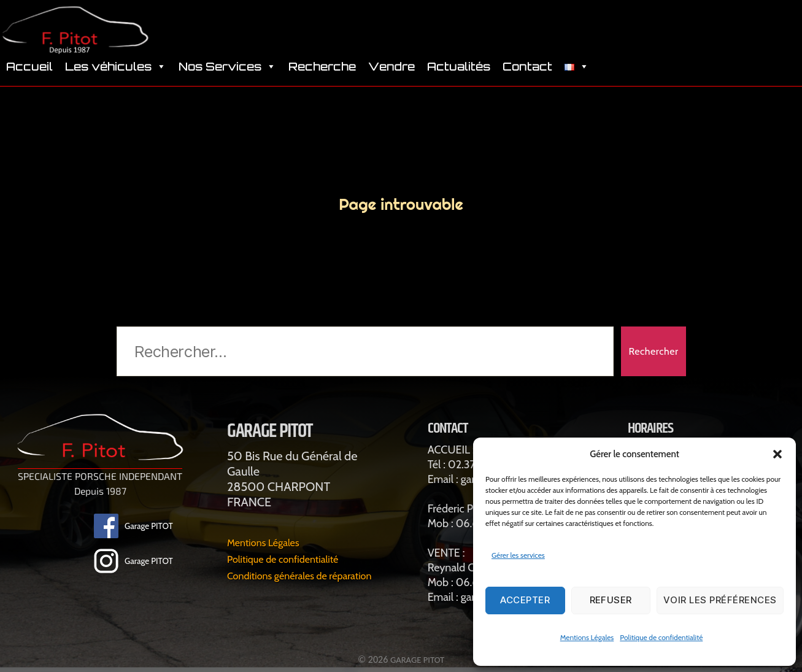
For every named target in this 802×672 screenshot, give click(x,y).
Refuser (611, 600)
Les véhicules (116, 74)
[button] (777, 454)
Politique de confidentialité (661, 637)
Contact (527, 74)
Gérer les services (518, 555)
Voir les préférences (720, 600)
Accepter (525, 600)
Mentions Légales (587, 637)
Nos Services (227, 74)
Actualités (459, 74)
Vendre (391, 74)
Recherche (322, 74)
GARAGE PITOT (417, 659)
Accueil (29, 74)
